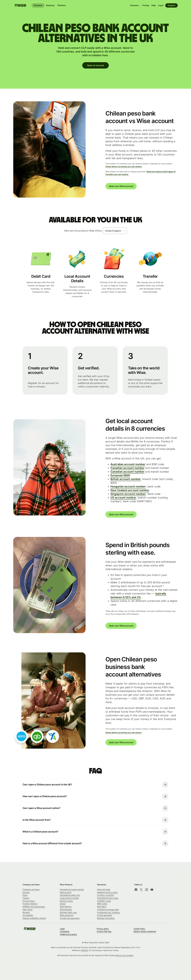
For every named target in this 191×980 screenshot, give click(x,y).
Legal (62, 929)
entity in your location (124, 955)
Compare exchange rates (108, 910)
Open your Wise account (121, 186)
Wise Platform (66, 907)
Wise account (66, 892)
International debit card (70, 895)
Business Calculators (106, 918)
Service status (29, 901)
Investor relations (30, 904)
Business (50, 5)
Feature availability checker (34, 918)
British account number (126, 479)
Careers (26, 898)
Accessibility (28, 915)
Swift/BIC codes (104, 901)
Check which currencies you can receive (123, 733)
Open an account (95, 65)
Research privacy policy (107, 892)
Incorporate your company (108, 912)
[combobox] (115, 231)
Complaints (65, 931)
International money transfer (72, 889)
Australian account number (128, 464)
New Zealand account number (130, 490)
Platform (62, 5)
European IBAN (120, 475)
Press (25, 895)
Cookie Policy (139, 929)
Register (172, 5)
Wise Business (66, 910)
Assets (63, 904)
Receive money (66, 901)
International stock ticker (108, 898)
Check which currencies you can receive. (124, 167)
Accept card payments (70, 918)
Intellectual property (68, 934)
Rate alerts (102, 907)
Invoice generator (105, 915)
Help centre (28, 910)
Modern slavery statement (145, 931)
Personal (38, 5)
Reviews (26, 912)
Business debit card (68, 912)
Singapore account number (128, 494)
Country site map (104, 931)
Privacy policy (103, 929)
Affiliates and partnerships (34, 907)
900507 (85, 950)
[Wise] (20, 5)
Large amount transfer (69, 898)
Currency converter (105, 895)
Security (26, 892)
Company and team (31, 889)
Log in (161, 5)
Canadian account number (127, 468)
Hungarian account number (128, 486)
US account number (123, 498)
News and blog (104, 889)
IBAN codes (102, 904)
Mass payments (67, 915)
